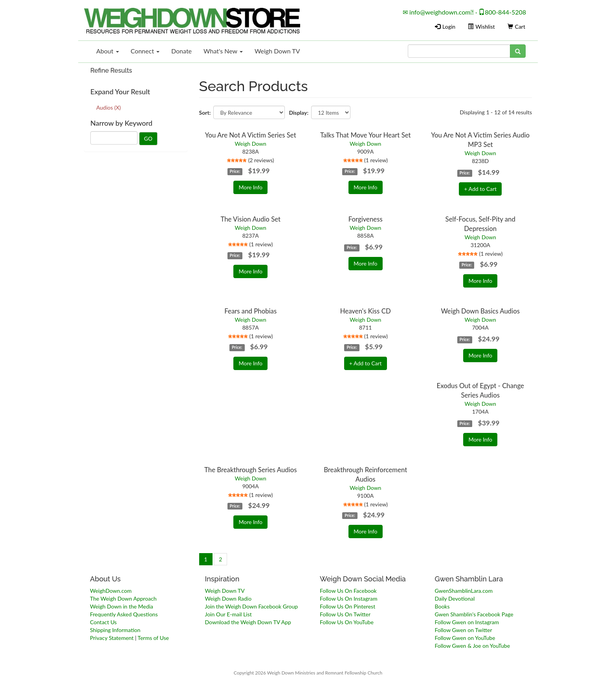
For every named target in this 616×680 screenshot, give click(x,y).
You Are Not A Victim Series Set (251, 135)
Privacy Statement (112, 638)
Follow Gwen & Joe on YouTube (473, 646)
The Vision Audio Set (250, 219)
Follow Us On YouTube (347, 622)
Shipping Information (115, 630)
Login (445, 27)
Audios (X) (108, 107)
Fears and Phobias (250, 311)
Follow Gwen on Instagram (467, 622)
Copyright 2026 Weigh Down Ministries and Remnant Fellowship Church (308, 673)
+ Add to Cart (480, 189)
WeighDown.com (111, 591)
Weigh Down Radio (228, 598)
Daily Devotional (455, 598)
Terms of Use (153, 638)
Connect (145, 51)
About (108, 51)
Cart (516, 27)
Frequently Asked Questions (124, 614)
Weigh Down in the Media (122, 606)
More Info (250, 187)
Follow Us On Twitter (345, 614)
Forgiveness (366, 219)
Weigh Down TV (277, 51)
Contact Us (103, 622)
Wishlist (481, 27)
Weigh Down (251, 144)
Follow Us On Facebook (348, 591)
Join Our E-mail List (228, 614)
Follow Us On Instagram (348, 598)
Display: (299, 113)
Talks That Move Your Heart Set (366, 135)
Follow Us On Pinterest (347, 606)
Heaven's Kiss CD (366, 311)
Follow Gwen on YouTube (465, 638)
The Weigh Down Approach (123, 598)
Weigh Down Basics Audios (480, 311)
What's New (223, 51)
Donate (181, 51)
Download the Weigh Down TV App (248, 622)
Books (442, 606)
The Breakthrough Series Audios (250, 470)
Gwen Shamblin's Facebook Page (474, 614)
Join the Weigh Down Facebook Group (252, 606)
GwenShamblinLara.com (464, 591)
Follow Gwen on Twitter (464, 630)
